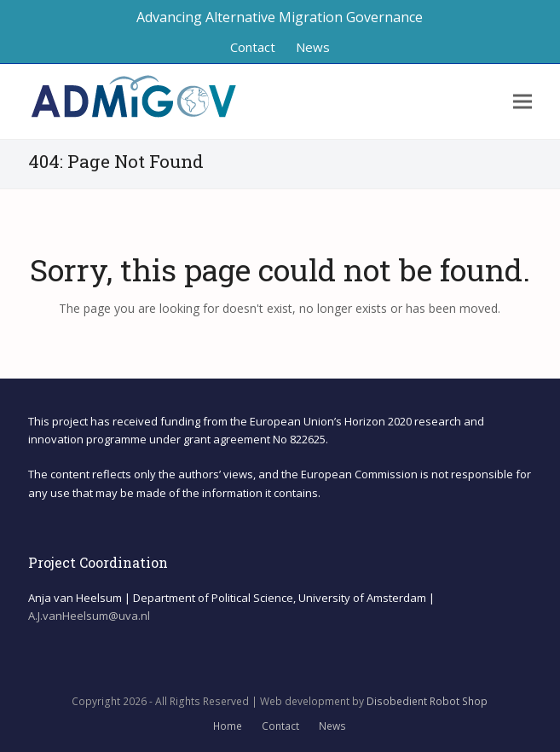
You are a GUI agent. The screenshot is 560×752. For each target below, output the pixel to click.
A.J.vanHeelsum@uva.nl (89, 616)
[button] (522, 102)
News (332, 726)
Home (228, 726)
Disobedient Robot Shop (427, 701)
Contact (280, 726)
